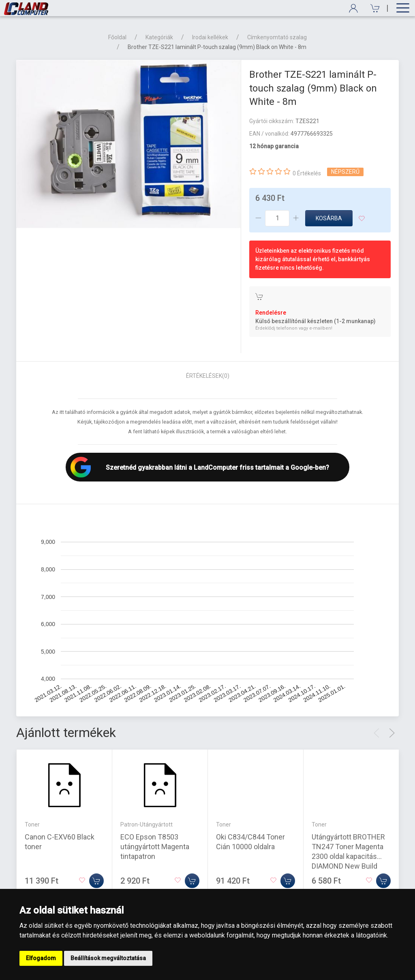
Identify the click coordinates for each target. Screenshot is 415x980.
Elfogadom (41, 958)
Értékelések (208, 376)
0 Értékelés (307, 173)
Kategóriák (159, 37)
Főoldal (117, 37)
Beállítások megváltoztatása (108, 958)
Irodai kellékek (210, 37)
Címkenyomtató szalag (277, 37)
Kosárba (329, 218)
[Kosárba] (96, 880)
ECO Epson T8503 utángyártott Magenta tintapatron (155, 846)
